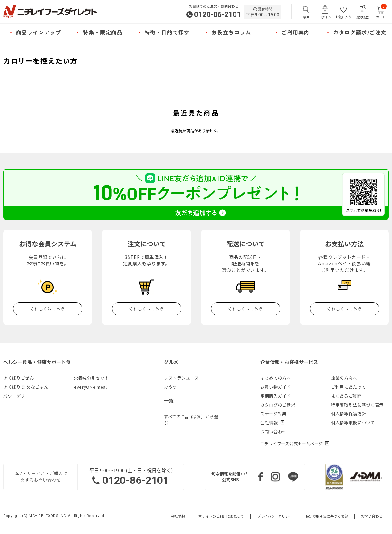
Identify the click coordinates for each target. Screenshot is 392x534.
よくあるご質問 (346, 396)
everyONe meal (90, 387)
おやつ (170, 387)
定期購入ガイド (276, 396)
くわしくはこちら (47, 309)
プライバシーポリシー (275, 516)
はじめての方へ (276, 378)
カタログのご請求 (278, 405)
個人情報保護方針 (348, 414)
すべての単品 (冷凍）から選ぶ (191, 420)
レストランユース (181, 378)
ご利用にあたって (348, 387)
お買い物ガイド (276, 387)
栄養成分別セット (91, 378)
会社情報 (178, 516)
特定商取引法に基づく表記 (327, 516)
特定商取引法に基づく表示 (357, 405)
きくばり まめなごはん (26, 387)
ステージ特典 (273, 414)
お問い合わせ (273, 432)
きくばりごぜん (19, 378)
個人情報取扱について (353, 423)
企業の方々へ (344, 378)
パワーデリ (14, 396)
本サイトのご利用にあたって (221, 516)
